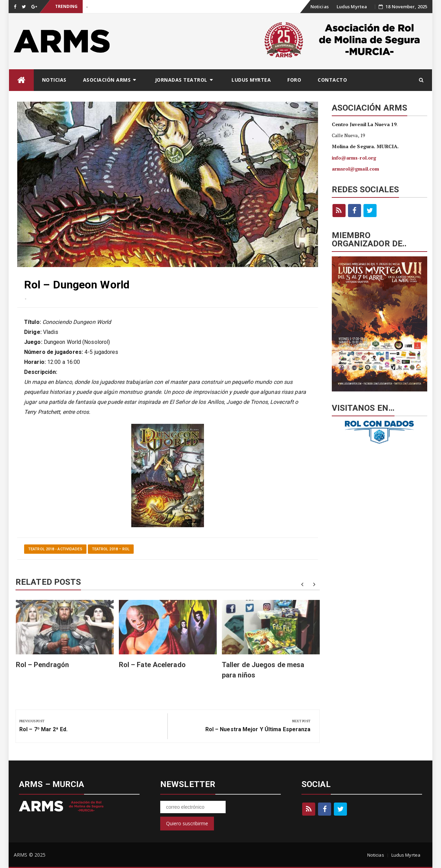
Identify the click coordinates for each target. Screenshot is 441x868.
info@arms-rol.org (354, 158)
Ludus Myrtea (352, 7)
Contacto (332, 80)
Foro (294, 80)
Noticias (320, 7)
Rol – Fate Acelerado (152, 665)
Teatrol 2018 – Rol (111, 549)
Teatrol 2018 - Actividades (55, 549)
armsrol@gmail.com (356, 169)
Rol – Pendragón (43, 665)
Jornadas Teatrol (181, 80)
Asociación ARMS (107, 80)
